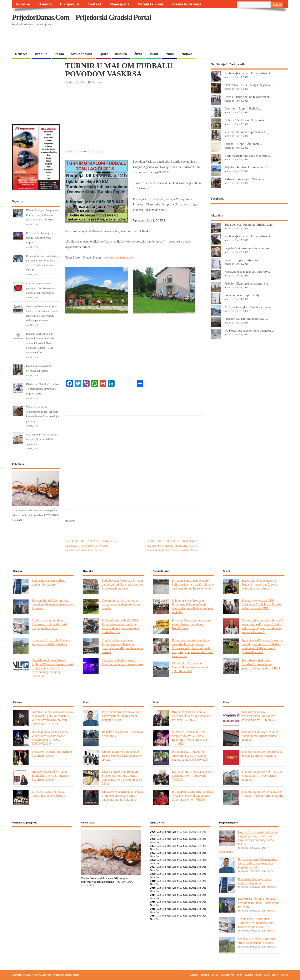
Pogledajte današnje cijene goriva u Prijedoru (49, 582)
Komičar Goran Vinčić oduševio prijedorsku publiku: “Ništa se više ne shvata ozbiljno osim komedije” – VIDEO (52, 718)
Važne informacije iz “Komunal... (246, 179)
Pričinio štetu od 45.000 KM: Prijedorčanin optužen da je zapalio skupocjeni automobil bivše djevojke (121, 626)
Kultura (121, 54)
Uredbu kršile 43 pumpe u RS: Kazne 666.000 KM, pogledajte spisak (122, 756)
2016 (153, 902)
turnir (72, 521)
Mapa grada (120, 4)
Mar (169, 832)
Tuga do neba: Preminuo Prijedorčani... (249, 224)
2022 (153, 860)
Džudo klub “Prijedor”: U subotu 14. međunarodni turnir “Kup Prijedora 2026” (43, 389)
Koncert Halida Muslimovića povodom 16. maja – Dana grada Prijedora (52, 604)
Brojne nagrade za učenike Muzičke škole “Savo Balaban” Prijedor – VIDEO (192, 716)
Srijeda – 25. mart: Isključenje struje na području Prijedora (51, 642)
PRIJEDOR (42, 846)
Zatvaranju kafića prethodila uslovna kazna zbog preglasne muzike (121, 604)
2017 (153, 895)
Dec (158, 842)
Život (138, 54)
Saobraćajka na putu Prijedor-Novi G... (249, 73)
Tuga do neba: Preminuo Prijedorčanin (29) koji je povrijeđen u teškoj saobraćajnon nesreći (123, 646)
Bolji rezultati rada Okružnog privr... (247, 156)
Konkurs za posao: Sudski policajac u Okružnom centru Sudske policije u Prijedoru (41, 288)
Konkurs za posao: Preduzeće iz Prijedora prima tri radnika (262, 754)
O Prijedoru (70, 4)
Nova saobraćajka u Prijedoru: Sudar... (249, 307)
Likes (70, 152)
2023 (153, 853)
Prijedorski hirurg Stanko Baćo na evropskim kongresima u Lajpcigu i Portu (121, 716)
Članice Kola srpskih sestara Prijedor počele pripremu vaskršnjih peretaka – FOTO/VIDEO (107, 880)
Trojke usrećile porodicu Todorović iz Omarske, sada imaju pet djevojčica (50, 624)
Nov (152, 842)
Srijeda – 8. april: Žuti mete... (243, 144)
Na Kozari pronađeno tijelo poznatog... (249, 330)
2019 (153, 881)
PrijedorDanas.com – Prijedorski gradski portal (82, 17)
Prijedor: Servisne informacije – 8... (247, 167)
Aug (194, 839)
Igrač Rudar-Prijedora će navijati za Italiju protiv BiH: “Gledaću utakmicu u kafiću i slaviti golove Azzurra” (263, 646)
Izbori (170, 54)
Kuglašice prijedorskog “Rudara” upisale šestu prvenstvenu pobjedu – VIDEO (262, 664)
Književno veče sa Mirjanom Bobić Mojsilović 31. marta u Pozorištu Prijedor (50, 775)
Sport (104, 54)
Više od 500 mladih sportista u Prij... (247, 132)
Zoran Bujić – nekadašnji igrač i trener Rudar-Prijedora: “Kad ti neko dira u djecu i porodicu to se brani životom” (262, 626)
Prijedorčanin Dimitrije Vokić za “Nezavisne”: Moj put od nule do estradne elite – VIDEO (193, 795)
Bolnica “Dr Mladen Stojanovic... (246, 120)
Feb (164, 832)
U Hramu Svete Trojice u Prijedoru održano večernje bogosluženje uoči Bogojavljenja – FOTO (193, 606)
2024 (153, 846)
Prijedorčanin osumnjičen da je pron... (248, 248)
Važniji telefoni (151, 4)
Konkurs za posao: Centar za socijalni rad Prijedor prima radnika (260, 736)
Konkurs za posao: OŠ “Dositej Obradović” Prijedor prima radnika (262, 775)
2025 (153, 839)
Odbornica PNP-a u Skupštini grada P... (249, 85)
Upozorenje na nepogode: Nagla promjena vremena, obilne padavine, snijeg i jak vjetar (122, 795)
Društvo (21, 54)
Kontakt (94, 4)
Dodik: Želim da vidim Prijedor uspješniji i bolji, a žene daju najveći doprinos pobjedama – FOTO (258, 838)
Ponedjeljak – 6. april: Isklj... (243, 295)
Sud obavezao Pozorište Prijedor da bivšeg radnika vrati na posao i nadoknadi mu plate (122, 584)
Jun (185, 839)
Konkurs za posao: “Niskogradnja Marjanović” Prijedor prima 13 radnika (260, 716)
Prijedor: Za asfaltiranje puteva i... (246, 319)
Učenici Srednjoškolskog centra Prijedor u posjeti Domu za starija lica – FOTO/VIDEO (42, 215)
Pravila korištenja (187, 4)
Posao (59, 54)
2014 (153, 916)
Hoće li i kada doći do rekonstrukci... (248, 97)
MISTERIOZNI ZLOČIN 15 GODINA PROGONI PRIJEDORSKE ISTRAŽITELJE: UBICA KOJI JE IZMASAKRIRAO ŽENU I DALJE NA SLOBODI (172, 546)
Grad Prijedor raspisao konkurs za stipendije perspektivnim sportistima (42, 439)
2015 (153, 909)
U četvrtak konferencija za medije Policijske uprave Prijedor (40, 238)
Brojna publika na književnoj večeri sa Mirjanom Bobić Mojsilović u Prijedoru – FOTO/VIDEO (50, 738)
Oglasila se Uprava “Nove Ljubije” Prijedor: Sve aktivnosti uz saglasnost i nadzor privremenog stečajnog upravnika (52, 668)
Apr (174, 832)
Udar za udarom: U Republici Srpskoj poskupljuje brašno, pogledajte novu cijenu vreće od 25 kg (122, 777)
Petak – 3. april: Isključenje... (243, 260)
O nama (45, 4)
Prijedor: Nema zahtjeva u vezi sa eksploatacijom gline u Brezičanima (192, 624)
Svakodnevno (82, 54)
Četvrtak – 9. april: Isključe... (243, 108)
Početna (23, 4)
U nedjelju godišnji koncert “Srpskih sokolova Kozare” (49, 793)
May (179, 839)
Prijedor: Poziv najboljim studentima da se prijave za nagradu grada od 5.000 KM (190, 756)
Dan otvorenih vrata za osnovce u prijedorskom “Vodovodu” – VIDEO (192, 775)
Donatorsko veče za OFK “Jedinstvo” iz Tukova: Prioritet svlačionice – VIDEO (262, 604)
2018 (153, 888)
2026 (153, 832)
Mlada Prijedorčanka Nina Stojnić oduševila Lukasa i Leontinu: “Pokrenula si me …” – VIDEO (192, 738)
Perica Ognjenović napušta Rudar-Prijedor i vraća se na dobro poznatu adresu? (260, 584)
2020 (153, 874)
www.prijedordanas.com (119, 257)
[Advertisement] (207, 39)
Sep (199, 839)
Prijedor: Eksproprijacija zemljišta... (247, 283)
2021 (153, 867)
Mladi (154, 54)
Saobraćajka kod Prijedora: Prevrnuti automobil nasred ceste (123, 662)
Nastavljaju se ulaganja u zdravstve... (248, 272)
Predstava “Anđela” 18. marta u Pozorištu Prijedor (52, 754)
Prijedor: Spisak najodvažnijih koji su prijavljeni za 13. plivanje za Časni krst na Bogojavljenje (193, 584)
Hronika (41, 54)
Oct (204, 839)
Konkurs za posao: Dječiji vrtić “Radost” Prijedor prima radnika (263, 793)
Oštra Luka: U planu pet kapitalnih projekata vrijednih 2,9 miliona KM (191, 667)
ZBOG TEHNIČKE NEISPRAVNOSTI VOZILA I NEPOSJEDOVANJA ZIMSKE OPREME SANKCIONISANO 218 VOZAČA (92, 546)
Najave (187, 54)
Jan (159, 832)
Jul (189, 839)
